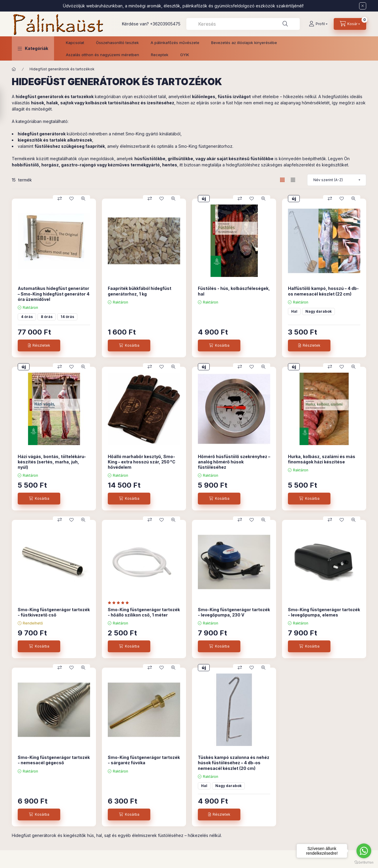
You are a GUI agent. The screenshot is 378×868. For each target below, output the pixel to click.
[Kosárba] (129, 345)
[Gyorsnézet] (83, 199)
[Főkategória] (14, 69)
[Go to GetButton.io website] (364, 862)
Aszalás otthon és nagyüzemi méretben (102, 55)
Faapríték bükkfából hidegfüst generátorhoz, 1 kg (140, 291)
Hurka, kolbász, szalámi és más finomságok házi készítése (322, 459)
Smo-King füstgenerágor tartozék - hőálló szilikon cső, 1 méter (144, 612)
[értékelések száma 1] (120, 603)
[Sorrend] (337, 180)
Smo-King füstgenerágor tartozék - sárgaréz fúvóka (144, 760)
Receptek (160, 55)
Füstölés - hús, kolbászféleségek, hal (234, 291)
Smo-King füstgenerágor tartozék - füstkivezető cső (54, 612)
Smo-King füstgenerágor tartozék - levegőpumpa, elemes (324, 612)
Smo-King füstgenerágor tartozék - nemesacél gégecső (54, 760)
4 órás (27, 317)
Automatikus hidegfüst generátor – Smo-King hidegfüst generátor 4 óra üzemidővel (54, 294)
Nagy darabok (318, 311)
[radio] (293, 180)
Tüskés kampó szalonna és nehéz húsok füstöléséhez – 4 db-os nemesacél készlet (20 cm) (234, 763)
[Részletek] (39, 345)
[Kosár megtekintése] (350, 24)
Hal (294, 311)
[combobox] (243, 24)
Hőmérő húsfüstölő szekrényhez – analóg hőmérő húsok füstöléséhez (234, 462)
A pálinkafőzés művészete (175, 43)
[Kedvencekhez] (71, 199)
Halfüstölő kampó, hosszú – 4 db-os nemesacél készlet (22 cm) (323, 291)
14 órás (67, 317)
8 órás (47, 317)
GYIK (185, 55)
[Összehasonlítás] (60, 199)
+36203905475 (165, 24)
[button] (33, 48)
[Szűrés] (6, 104)
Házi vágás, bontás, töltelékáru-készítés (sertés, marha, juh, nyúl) (52, 462)
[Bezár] (363, 6)
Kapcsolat (75, 43)
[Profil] (318, 24)
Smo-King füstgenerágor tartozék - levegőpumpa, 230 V (234, 612)
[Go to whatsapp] (364, 851)
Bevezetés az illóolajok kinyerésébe (244, 43)
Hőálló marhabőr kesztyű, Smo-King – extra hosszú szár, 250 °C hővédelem (142, 462)
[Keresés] (285, 24)
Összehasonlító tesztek (117, 43)
